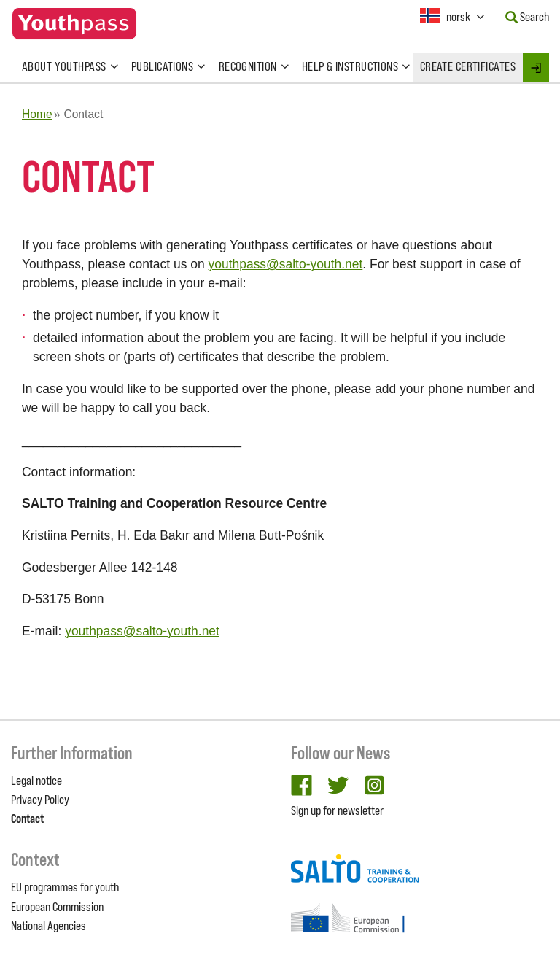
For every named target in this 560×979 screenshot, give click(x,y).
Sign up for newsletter (337, 810)
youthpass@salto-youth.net (286, 264)
